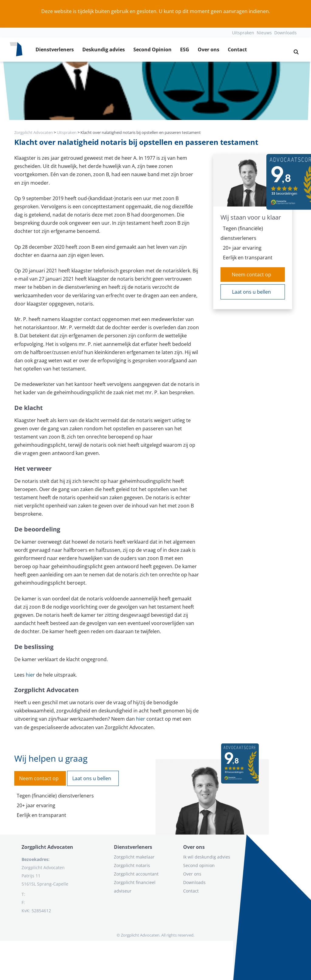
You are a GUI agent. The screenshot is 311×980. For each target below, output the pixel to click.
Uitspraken (243, 33)
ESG (185, 50)
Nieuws (264, 33)
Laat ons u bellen (251, 292)
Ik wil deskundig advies (207, 857)
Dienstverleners (55, 50)
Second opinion (199, 865)
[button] (294, 50)
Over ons (208, 50)
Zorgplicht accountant (136, 874)
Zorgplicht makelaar (134, 857)
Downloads (285, 33)
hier (30, 675)
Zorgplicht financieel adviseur (135, 887)
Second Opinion (152, 50)
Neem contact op (251, 275)
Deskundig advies (104, 50)
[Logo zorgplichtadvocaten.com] (16, 50)
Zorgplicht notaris (132, 865)
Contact (237, 50)
